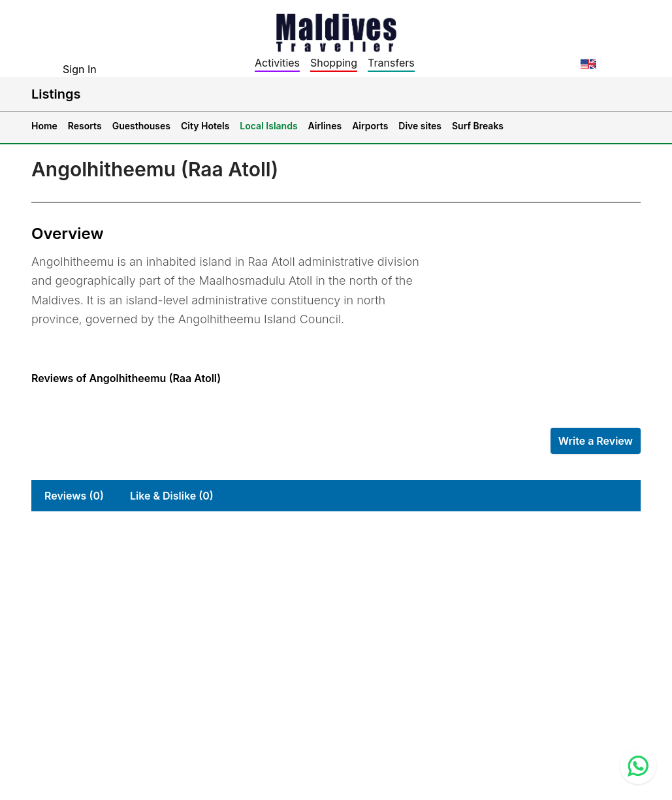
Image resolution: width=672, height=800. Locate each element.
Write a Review (596, 441)
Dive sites (420, 126)
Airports (370, 126)
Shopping (334, 63)
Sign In (80, 69)
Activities (277, 63)
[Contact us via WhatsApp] (638, 766)
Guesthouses (141, 126)
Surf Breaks (478, 126)
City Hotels (205, 126)
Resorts (85, 126)
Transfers (391, 63)
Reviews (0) (74, 496)
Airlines (325, 126)
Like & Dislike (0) (172, 496)
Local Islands (268, 126)
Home (44, 126)
